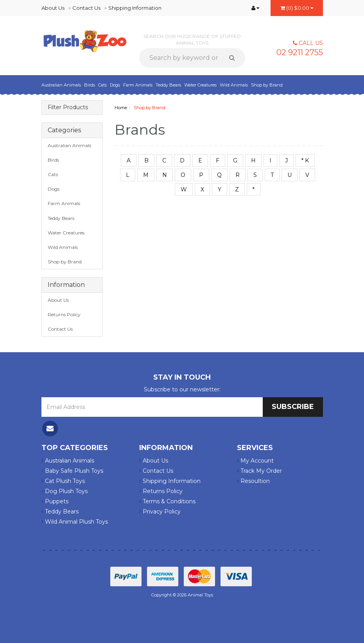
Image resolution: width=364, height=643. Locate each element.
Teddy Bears (168, 85)
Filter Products (68, 107)
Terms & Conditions (167, 501)
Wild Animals (234, 85)
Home (121, 108)
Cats (102, 85)
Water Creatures (200, 85)
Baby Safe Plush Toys (72, 471)
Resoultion (253, 481)
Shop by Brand (267, 85)
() (297, 8)
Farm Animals (138, 85)
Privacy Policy (160, 512)
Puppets (55, 501)
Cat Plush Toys (63, 481)
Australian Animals (61, 85)
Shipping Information (135, 8)
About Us (53, 8)
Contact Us (86, 8)
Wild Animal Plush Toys (75, 522)
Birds (90, 85)
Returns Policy (64, 314)
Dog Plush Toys (65, 491)
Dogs (115, 85)
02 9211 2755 (300, 52)
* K (305, 160)
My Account (255, 461)
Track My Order (259, 471)
